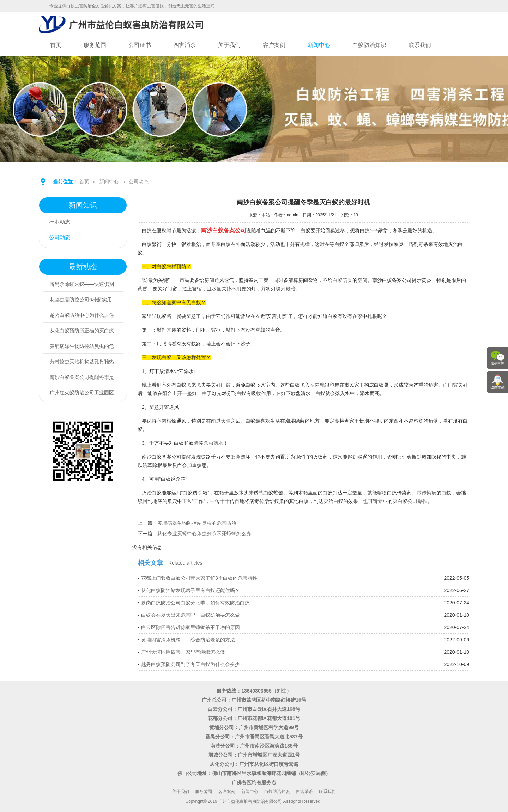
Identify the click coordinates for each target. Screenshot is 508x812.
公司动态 (139, 182)
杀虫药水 (213, 443)
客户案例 (274, 45)
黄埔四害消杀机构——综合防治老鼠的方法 (188, 640)
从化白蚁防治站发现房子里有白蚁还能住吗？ (190, 590)
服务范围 (95, 45)
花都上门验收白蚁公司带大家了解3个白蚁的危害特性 (199, 578)
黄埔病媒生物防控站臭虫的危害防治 (197, 523)
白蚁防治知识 (369, 45)
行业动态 (61, 223)
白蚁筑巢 (343, 280)
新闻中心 (319, 45)
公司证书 (140, 45)
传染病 (429, 493)
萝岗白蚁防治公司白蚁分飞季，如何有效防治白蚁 (195, 603)
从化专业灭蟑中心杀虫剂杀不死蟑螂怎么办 (204, 534)
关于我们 (229, 45)
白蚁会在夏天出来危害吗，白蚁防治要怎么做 (190, 615)
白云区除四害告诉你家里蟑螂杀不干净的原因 (190, 627)
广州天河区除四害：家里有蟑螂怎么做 (183, 652)
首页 (56, 45)
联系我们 (420, 45)
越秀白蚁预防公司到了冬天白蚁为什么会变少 (190, 664)
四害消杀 (185, 45)
